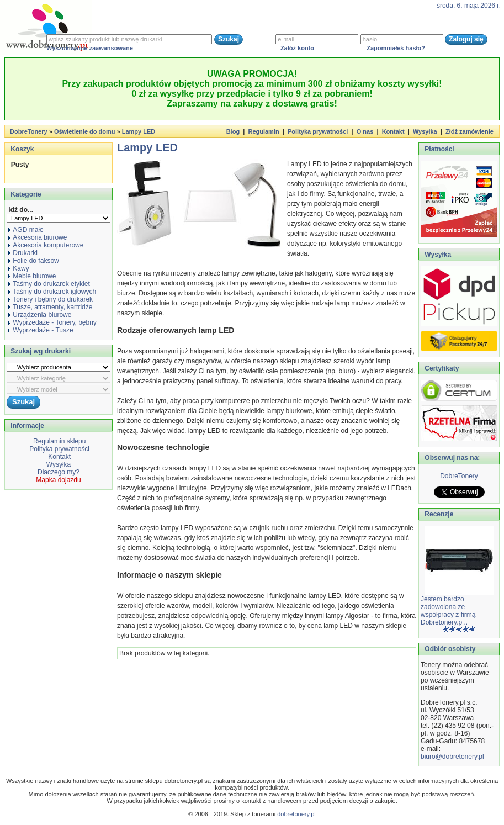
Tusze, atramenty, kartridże (50, 307)
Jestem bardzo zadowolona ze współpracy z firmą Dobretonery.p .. (448, 611)
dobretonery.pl (296, 814)
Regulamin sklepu (59, 441)
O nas (365, 131)
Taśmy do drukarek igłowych (52, 292)
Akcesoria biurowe (38, 237)
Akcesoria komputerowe (46, 245)
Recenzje (438, 514)
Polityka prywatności (318, 131)
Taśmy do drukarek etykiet (49, 284)
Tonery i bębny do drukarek (51, 299)
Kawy (18, 268)
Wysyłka (425, 131)
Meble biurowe (32, 276)
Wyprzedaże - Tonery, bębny (52, 322)
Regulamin (263, 131)
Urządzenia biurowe (40, 315)
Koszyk (22, 149)
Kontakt (393, 131)
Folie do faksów (33, 261)
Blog (233, 131)
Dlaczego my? (59, 472)
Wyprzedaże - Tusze (41, 330)
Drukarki (23, 253)
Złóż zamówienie (469, 131)
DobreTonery (459, 476)
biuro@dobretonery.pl (452, 757)
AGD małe (26, 230)
